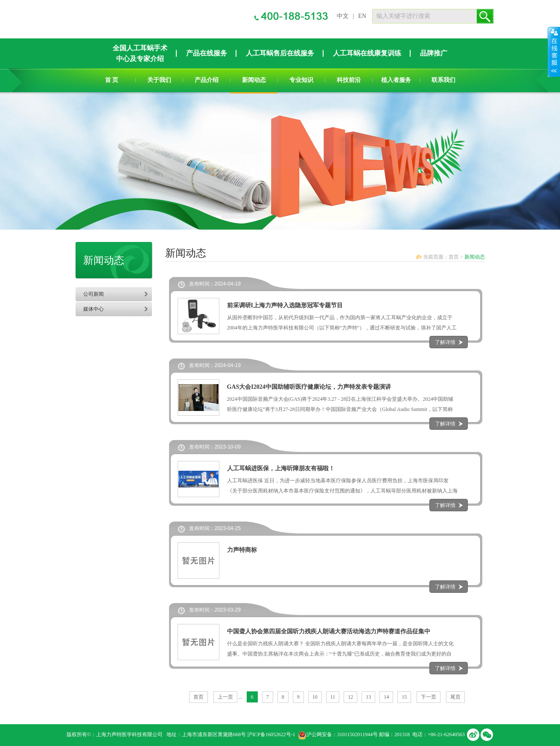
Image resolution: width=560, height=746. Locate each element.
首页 (454, 257)
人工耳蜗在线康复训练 (367, 53)
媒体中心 (93, 309)
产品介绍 (207, 80)
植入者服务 (396, 80)
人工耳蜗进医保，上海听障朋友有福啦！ (281, 468)
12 (350, 697)
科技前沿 (349, 80)
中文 (343, 16)
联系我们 (443, 80)
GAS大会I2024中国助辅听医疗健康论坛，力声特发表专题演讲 (309, 387)
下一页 (429, 697)
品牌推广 (434, 53)
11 (333, 697)
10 (315, 697)
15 (404, 697)
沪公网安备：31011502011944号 (342, 734)
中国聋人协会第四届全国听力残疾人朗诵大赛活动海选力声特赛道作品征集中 (329, 631)
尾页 (455, 697)
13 (368, 697)
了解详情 (445, 342)
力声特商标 (242, 550)
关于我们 (159, 80)
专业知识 (301, 80)
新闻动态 (254, 80)
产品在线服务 (207, 53)
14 (386, 697)
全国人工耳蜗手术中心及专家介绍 (140, 53)
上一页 (225, 697)
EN (362, 16)
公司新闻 (93, 294)
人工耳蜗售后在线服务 (280, 53)
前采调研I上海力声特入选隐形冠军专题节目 (285, 305)
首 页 (112, 80)
